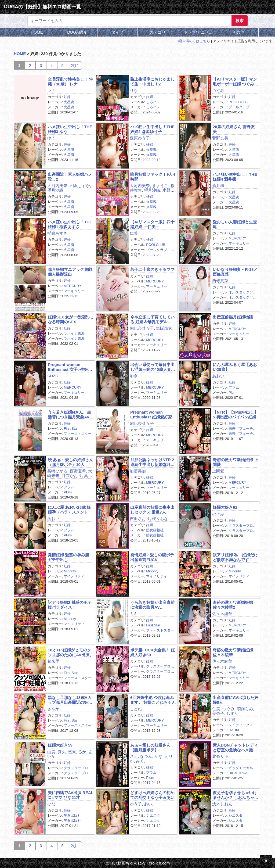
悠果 (72, 752)
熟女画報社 (155, 530)
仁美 (134, 233)
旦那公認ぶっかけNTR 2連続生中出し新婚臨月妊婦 (152, 462)
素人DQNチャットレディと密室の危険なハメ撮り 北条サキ (235, 747)
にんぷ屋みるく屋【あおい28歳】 (235, 367)
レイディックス (241, 725)
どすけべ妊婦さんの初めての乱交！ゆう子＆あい (152, 795)
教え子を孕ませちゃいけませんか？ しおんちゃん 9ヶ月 (235, 795)
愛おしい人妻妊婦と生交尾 (235, 224)
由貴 (51, 752)
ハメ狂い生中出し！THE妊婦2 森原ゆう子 (152, 129)
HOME (37, 32)
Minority (70, 571)
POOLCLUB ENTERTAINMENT (230, 104)
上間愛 (218, 471)
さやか (53, 709)
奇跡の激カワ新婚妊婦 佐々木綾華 (233, 652)
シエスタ (153, 815)
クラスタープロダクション (235, 528)
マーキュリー (239, 243)
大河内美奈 (57, 186)
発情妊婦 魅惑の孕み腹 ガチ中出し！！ (68, 557)
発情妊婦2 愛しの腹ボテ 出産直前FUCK (152, 557)
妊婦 (67, 97)
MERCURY (237, 238)
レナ (51, 90)
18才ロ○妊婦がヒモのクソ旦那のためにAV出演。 (71, 652)
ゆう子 (136, 804)
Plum (233, 392)
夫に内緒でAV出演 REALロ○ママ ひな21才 (71, 795)
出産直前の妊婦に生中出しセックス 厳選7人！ (152, 510)
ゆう (51, 138)
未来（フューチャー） (235, 431)
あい (148, 804)
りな (134, 90)
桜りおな (160, 519)
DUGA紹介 (77, 32)
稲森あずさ (57, 233)
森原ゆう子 (140, 138)
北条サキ (220, 756)
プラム (234, 387)
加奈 (134, 376)
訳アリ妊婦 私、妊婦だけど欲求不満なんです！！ (235, 557)
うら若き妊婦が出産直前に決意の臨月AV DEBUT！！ (152, 605)
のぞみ (218, 514)
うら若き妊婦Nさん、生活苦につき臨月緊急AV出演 (71, 415)
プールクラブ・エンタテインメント (235, 109)
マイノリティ (74, 576)
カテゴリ (158, 32)
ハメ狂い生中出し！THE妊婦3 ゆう (70, 129)
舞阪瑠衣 (164, 328)
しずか (232, 713)
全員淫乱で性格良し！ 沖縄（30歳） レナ (70, 81)
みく (140, 761)
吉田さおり (140, 519)
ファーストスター (78, 434)
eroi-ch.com (159, 863)
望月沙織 (55, 190)
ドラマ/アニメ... (198, 32)
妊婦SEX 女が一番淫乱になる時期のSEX (70, 319)
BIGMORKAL (239, 773)
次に (75, 65)
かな (158, 756)
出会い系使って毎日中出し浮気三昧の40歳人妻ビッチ (153, 367)
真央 (62, 752)
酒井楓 (218, 186)
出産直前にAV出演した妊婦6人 (236, 700)
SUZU (53, 376)
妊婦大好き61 (225, 507)
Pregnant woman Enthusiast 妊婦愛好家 (151, 414)
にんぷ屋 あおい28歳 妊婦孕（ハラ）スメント (69, 510)
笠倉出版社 (72, 815)
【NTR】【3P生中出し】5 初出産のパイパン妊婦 (235, 414)
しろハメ (153, 102)
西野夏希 (78, 471)
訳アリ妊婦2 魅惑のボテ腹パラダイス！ (70, 605)
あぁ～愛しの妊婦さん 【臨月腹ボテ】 (150, 747)
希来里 (53, 661)
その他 (238, 32)
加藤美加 (138, 471)
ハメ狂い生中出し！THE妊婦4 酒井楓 (235, 177)
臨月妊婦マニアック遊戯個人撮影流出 (70, 272)
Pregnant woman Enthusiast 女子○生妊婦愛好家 (70, 367)
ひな (51, 804)
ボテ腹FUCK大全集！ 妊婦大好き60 (153, 652)
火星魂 (69, 102)
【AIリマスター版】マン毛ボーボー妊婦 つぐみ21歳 (235, 82)
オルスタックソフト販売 (235, 294)
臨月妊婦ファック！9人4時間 (153, 177)
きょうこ (160, 186)
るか (82, 752)
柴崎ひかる (57, 471)
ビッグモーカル (241, 768)
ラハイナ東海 (74, 333)
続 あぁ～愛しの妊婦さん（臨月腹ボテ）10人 (70, 462)
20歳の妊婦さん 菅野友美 (234, 129)
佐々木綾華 (222, 614)
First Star (71, 428)
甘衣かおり (72, 476)
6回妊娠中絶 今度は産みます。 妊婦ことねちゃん (153, 700)
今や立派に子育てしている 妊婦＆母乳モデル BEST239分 (152, 319)
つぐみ (218, 90)
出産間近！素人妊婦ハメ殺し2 (70, 177)
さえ (134, 756)
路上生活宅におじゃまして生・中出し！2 (152, 81)
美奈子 (218, 713)
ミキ (134, 614)
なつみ (146, 756)
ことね (136, 709)
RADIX (234, 730)
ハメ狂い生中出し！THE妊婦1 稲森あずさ (70, 224)
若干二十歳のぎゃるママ (152, 269)
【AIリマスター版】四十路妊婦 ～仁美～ (152, 224)
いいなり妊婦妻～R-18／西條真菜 (235, 272)
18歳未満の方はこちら (192, 41)
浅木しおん (222, 804)
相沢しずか (80, 186)
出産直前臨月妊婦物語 (233, 317)
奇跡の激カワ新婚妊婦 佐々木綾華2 (233, 605)
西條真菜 (220, 281)
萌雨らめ (245, 709)
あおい (218, 376)
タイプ (117, 32)
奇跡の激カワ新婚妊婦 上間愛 (235, 462)
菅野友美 (220, 138)
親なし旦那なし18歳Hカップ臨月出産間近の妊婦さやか (70, 700)
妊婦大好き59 (60, 745)
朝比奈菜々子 (142, 328)
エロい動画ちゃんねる (125, 863)
